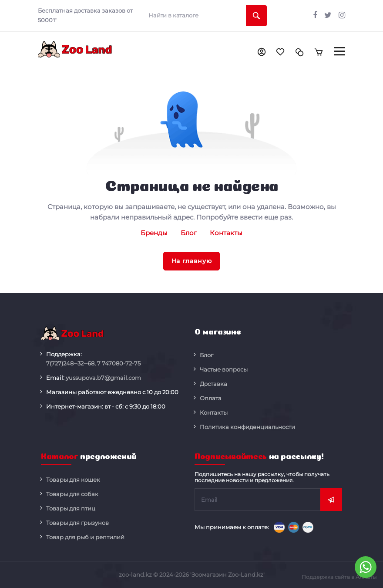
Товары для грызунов (77, 523)
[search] (205, 16)
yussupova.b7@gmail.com (103, 378)
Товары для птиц (71, 508)
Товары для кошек (73, 480)
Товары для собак (72, 494)
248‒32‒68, (71, 364)
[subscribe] (257, 500)
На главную (192, 261)
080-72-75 (119, 364)
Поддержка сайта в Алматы (339, 577)
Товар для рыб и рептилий (85, 537)
